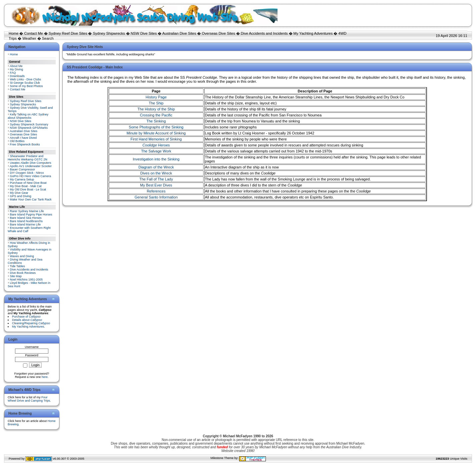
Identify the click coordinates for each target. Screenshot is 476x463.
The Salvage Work (156, 151)
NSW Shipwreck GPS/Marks (29, 128)
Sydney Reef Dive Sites (68, 33)
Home (14, 33)
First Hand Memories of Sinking (156, 139)
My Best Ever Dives (156, 185)
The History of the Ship (156, 109)
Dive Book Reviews (23, 273)
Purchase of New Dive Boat (28, 183)
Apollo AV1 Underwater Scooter (31, 166)
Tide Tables (17, 266)
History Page (156, 97)
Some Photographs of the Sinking (156, 127)
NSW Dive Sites (144, 33)
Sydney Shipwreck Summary (29, 124)
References (156, 191)
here (45, 377)
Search (48, 38)
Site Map (16, 276)
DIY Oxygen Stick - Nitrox (27, 173)
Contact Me (33, 33)
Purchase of (26, 317)
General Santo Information (156, 197)
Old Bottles (17, 141)
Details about (27, 320)
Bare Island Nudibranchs (27, 221)
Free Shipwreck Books (25, 144)
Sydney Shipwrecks (109, 33)
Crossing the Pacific (156, 115)
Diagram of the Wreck (156, 167)
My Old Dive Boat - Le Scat (28, 189)
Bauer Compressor (23, 169)
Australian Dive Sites (179, 33)
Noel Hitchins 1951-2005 (27, 280)
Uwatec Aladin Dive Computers (31, 163)
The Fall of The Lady (156, 179)
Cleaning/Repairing (31, 323)
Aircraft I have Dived (23, 138)
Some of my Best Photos (27, 86)
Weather (29, 38)
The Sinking (156, 121)
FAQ (13, 73)
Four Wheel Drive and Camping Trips (29, 399)
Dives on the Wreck (156, 173)
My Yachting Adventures (313, 33)
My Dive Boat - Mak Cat (26, 186)
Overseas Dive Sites (218, 33)
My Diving (17, 69)
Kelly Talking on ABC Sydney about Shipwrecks (28, 116)
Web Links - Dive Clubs (26, 79)
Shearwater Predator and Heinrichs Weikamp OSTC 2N (28, 158)
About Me (16, 66)
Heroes (156, 145)
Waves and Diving (22, 256)
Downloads (18, 76)
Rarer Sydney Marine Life (27, 211)
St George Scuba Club (25, 83)
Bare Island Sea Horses (26, 218)
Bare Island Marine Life (26, 224)
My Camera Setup (22, 179)
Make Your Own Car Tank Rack (31, 199)
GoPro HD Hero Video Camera (31, 176)
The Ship (156, 103)
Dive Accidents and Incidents (264, 33)
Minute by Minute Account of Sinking (156, 133)
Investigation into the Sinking (156, 159)
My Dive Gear (19, 193)
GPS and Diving (21, 196)
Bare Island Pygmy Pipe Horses (31, 214)
